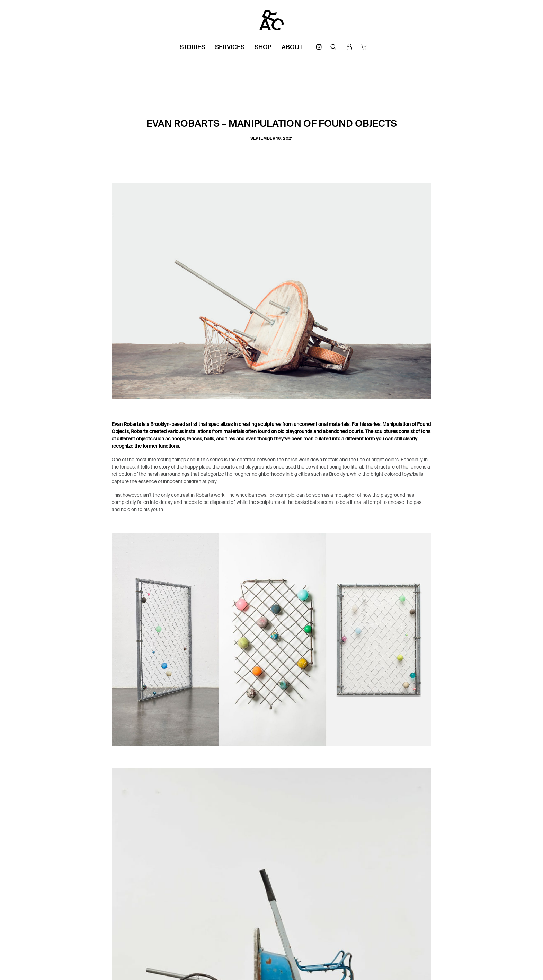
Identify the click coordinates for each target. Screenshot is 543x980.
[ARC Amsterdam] (271, 20)
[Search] (333, 47)
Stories (192, 47)
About (292, 47)
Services (230, 47)
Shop (263, 47)
